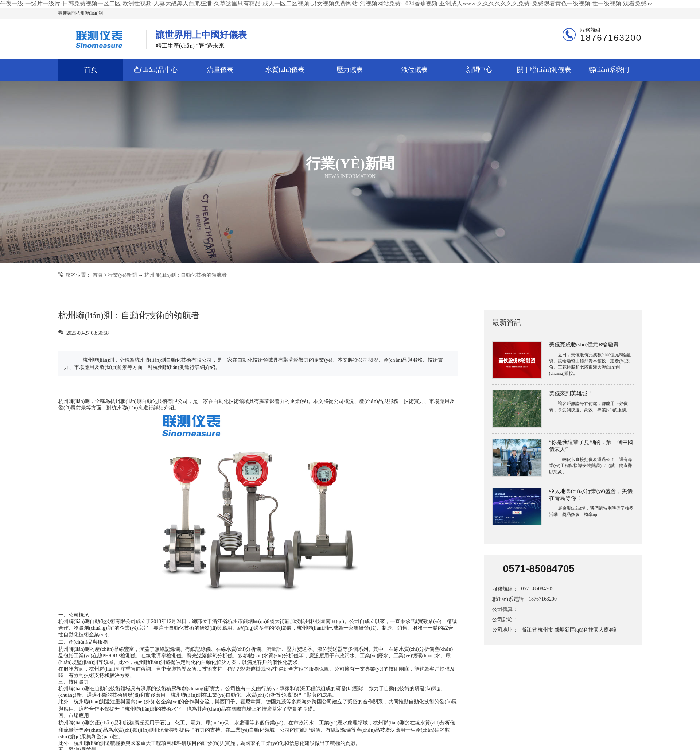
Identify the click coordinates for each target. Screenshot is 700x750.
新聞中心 (479, 70)
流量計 (274, 649)
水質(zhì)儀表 (285, 70)
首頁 (91, 70)
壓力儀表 (350, 70)
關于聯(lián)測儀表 (544, 70)
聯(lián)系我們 (609, 70)
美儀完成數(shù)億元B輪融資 (584, 345)
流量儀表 (220, 70)
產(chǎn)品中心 (155, 70)
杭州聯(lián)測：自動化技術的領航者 (186, 275)
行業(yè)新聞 (122, 275)
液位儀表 (415, 70)
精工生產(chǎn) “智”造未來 (201, 39)
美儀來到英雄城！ (571, 393)
